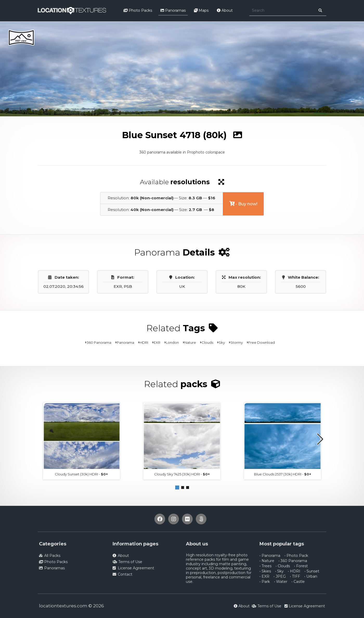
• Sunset (312, 571)
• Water (281, 582)
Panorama (125, 342)
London (172, 342)
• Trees (265, 566)
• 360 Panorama (293, 561)
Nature (190, 342)
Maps (201, 10)
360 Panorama (99, 342)
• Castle (298, 582)
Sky (222, 342)
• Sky (279, 571)
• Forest (301, 566)
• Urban (311, 576)
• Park (265, 582)
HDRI (144, 342)
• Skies (265, 571)
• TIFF (295, 576)
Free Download (262, 342)
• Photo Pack (296, 556)
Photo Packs (138, 10)
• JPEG (280, 576)
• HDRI (294, 571)
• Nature (267, 561)
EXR (157, 342)
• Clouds (283, 566)
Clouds (207, 342)
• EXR (264, 576)
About (225, 10)
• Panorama (270, 556)
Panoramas (173, 10)
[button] (177, 488)
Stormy (237, 342)
